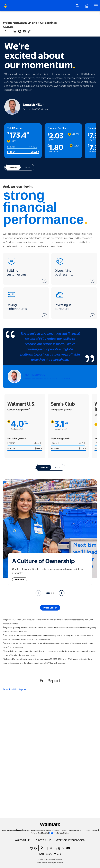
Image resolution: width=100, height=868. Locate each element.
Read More (21, 579)
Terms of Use (36, 833)
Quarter (13, 167)
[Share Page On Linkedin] (15, 31)
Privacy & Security (9, 830)
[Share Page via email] (24, 31)
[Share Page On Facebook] (5, 31)
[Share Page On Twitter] (10, 31)
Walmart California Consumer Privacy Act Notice (41, 830)
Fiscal (27, 167)
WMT (42, 854)
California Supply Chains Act (72, 830)
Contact (87, 830)
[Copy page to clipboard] (29, 31)
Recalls (45, 833)
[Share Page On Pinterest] (20, 31)
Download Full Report (15, 689)
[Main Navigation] (97, 6)
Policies (95, 830)
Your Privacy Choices (61, 833)
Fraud (20, 830)
